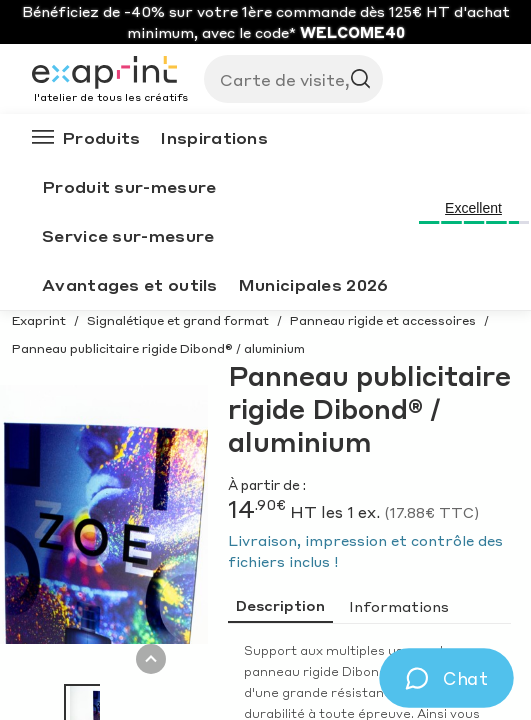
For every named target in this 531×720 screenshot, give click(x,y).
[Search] (285, 79)
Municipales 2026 (313, 284)
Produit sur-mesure (129, 186)
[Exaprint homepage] (110, 74)
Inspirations (214, 137)
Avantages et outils (130, 284)
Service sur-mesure (128, 235)
